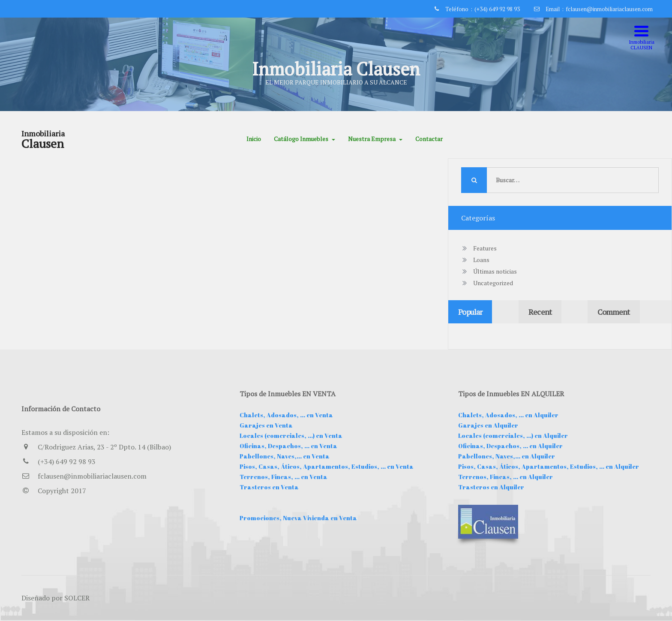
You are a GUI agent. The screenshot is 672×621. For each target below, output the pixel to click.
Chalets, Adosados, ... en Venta (286, 415)
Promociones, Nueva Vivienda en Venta (298, 518)
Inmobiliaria (43, 133)
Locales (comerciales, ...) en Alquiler (513, 436)
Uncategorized (493, 283)
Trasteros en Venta (269, 487)
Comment (614, 312)
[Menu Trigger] (642, 38)
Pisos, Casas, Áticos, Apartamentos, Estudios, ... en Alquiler (549, 466)
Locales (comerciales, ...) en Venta (291, 436)
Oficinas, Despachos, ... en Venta (288, 446)
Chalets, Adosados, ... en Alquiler (508, 415)
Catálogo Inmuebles (304, 139)
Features (485, 248)
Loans (481, 260)
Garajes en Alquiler (488, 425)
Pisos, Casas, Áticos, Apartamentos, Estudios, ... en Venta (327, 466)
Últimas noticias (495, 271)
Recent (540, 312)
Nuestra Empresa (375, 139)
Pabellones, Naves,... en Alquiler (507, 456)
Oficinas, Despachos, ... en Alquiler (510, 446)
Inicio (254, 139)
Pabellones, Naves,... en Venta (285, 456)
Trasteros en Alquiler (491, 487)
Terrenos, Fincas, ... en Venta (283, 477)
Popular (470, 312)
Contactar (429, 139)
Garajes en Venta (266, 425)
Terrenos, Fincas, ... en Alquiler (505, 477)
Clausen (43, 144)
